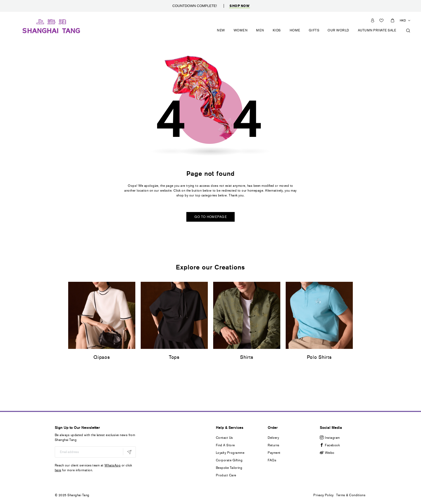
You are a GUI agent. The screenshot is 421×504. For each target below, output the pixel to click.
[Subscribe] (129, 452)
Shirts (247, 357)
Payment (274, 453)
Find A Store (225, 445)
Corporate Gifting (229, 460)
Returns (273, 445)
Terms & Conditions (351, 495)
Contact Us (224, 438)
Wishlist (382, 20)
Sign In (373, 20)
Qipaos (102, 357)
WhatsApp (112, 465)
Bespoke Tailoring (229, 468)
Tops (174, 357)
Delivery (273, 438)
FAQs (272, 460)
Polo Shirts (319, 357)
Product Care (226, 475)
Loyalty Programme (230, 453)
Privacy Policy (324, 495)
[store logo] (51, 25)
